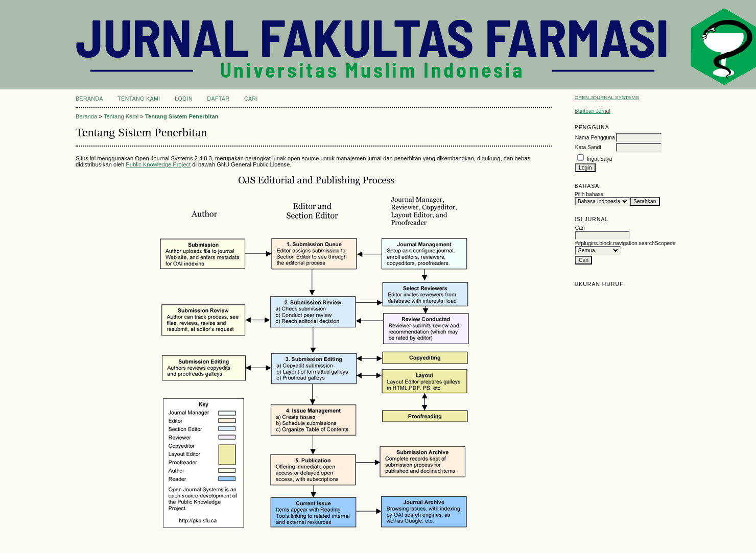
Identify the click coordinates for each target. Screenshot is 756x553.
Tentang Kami (139, 99)
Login (184, 99)
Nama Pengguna (595, 138)
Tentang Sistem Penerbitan (182, 116)
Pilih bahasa (589, 194)
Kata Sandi (588, 147)
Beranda (89, 99)
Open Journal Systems (607, 97)
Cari (251, 99)
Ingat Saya (600, 159)
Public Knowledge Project (158, 164)
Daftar (219, 99)
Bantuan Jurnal (593, 111)
